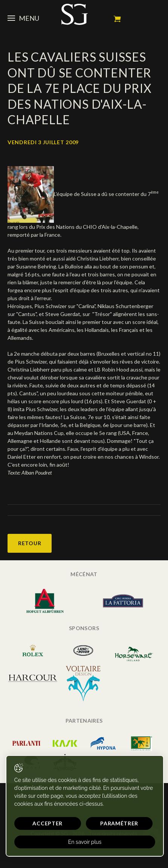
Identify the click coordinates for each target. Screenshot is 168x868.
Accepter (47, 823)
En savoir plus (85, 842)
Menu (23, 18)
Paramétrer (119, 823)
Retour (30, 543)
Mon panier (117, 19)
